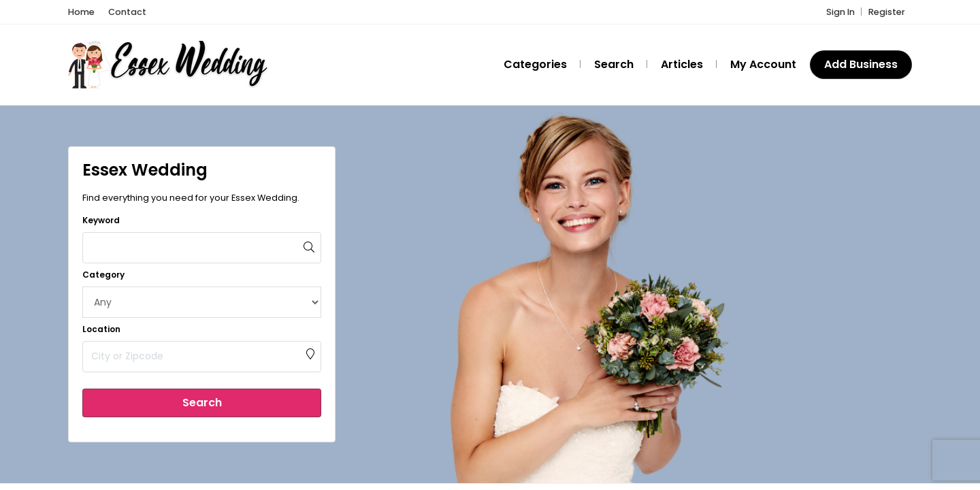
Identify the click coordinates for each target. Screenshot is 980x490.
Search (202, 403)
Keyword (101, 220)
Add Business (861, 64)
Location (101, 329)
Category (103, 275)
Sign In (840, 12)
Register (887, 12)
